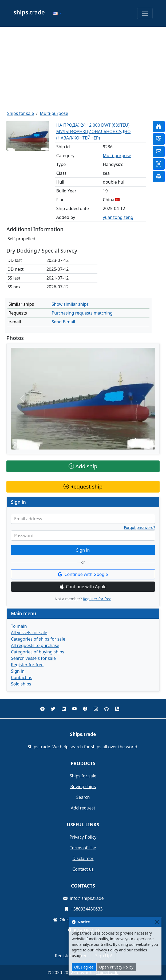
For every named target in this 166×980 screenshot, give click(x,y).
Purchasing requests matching (82, 313)
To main (19, 626)
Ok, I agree (84, 967)
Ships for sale (21, 113)
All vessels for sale (29, 633)
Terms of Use (83, 848)
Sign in (83, 550)
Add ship (83, 466)
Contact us (22, 677)
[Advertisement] (83, 68)
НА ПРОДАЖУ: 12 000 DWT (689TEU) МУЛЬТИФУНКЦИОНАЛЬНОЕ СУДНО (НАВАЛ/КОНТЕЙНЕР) (94, 131)
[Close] (157, 922)
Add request (83, 808)
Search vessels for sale (33, 658)
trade (29, 12)
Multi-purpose (54, 113)
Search (83, 797)
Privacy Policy (83, 837)
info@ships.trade (87, 898)
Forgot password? (139, 528)
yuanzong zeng (118, 217)
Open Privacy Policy (116, 967)
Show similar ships (70, 304)
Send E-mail (63, 322)
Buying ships (83, 787)
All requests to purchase (35, 645)
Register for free (97, 599)
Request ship (83, 487)
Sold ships (21, 684)
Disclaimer (83, 858)
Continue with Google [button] (83, 574)
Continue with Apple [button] (83, 587)
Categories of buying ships (37, 652)
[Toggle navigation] (145, 13)
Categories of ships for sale (38, 639)
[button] (58, 13)
